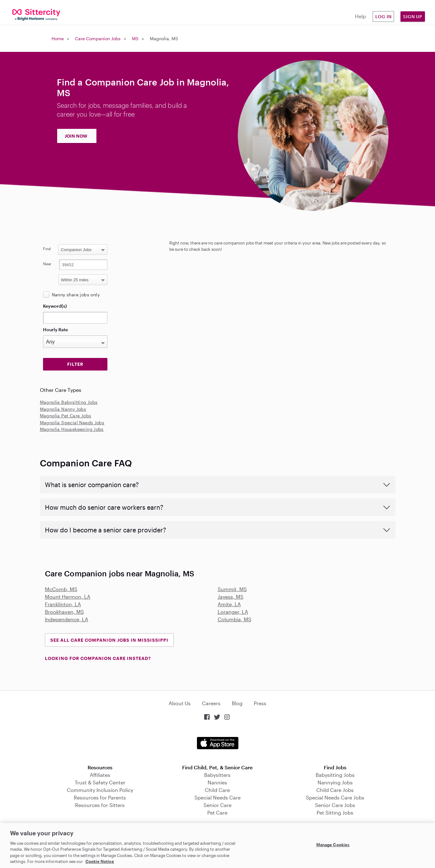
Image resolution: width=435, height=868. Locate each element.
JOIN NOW (76, 136)
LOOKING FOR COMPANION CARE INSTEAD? (98, 658)
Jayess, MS (231, 597)
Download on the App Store (218, 743)
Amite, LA (229, 604)
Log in (383, 16)
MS (135, 38)
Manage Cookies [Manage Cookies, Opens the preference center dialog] (333, 845)
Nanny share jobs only (76, 295)
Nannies (217, 782)
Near (47, 264)
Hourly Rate (55, 330)
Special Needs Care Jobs (335, 797)
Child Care (217, 790)
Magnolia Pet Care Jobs (66, 416)
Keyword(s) (55, 306)
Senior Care (218, 805)
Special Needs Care (218, 797)
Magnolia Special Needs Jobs (72, 423)
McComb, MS (61, 589)
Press (260, 703)
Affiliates (100, 775)
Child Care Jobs (335, 790)
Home (58, 38)
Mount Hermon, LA (68, 597)
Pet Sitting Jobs (335, 813)
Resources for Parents (100, 797)
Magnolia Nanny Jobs (63, 409)
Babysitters (217, 775)
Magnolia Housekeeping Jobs (72, 429)
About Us (180, 703)
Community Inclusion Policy (100, 790)
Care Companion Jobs (98, 38)
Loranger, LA (233, 612)
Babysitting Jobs (335, 775)
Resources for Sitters (100, 805)
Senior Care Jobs (335, 805)
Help (360, 16)
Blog (237, 703)
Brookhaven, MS (64, 612)
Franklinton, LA (63, 604)
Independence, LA (67, 619)
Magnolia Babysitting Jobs (69, 402)
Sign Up (413, 16)
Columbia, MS (234, 619)
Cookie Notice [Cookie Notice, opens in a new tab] (100, 861)
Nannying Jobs (335, 782)
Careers (211, 703)
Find (47, 249)
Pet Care (217, 813)
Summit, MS (232, 589)
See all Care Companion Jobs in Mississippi (109, 640)
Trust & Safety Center (100, 782)
